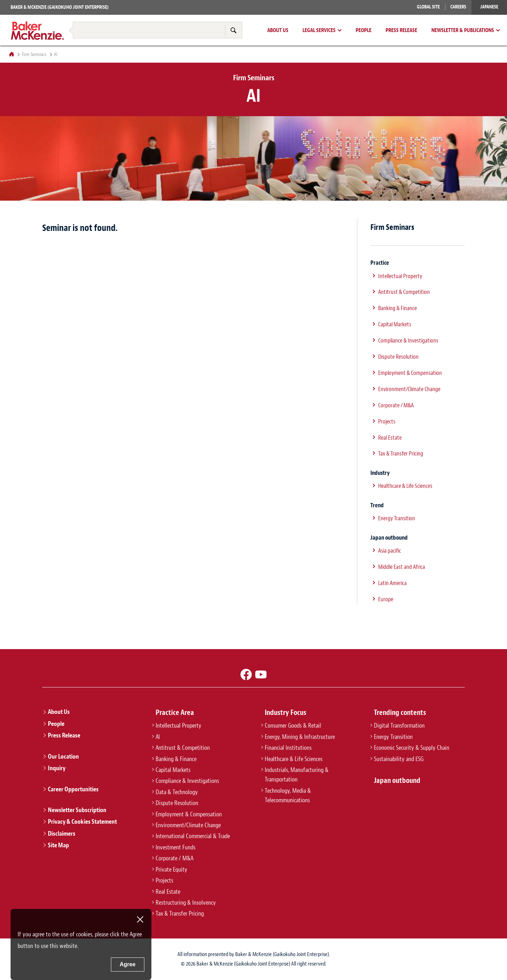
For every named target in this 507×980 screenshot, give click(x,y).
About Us (278, 30)
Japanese (489, 7)
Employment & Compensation (410, 373)
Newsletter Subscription (77, 810)
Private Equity (171, 869)
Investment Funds (176, 847)
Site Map (58, 845)
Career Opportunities (73, 789)
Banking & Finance (398, 308)
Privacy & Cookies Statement (82, 822)
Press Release (401, 30)
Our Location (63, 756)
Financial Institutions (288, 748)
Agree (128, 964)
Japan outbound (397, 780)
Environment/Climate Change (409, 389)
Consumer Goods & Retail (293, 725)
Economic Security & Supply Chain (412, 748)
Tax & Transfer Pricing (401, 453)
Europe (386, 599)
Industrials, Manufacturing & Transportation (297, 775)
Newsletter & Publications (463, 30)
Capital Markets (395, 324)
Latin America (392, 583)
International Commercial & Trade (193, 836)
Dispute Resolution (398, 357)
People (364, 30)
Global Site (428, 7)
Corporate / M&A (396, 405)
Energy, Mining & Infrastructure (300, 737)
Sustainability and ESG (399, 759)
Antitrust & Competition (404, 292)
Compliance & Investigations (408, 340)
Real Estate (390, 438)
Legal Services (319, 30)
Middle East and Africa (402, 567)
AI (158, 737)
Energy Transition (397, 518)
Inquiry (57, 768)
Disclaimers (62, 834)
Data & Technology (177, 792)
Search (233, 30)
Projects (387, 421)
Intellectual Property (400, 276)
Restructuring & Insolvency (186, 903)
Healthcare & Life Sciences (405, 486)
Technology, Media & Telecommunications (288, 795)
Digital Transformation (399, 725)
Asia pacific (390, 551)
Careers (458, 7)
